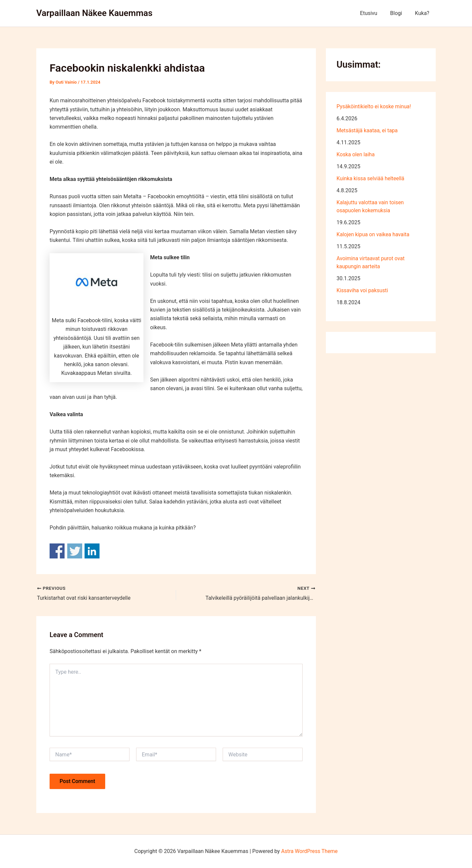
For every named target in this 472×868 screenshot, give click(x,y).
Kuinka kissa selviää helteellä (371, 178)
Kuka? (423, 13)
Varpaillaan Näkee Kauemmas (94, 13)
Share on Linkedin (92, 551)
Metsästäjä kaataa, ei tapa (368, 130)
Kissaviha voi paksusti (363, 290)
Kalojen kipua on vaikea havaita (373, 234)
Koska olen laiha (356, 154)
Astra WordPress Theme (309, 851)
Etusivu (374, 13)
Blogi (399, 13)
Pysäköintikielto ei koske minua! (374, 106)
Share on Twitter (75, 551)
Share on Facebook (57, 551)
